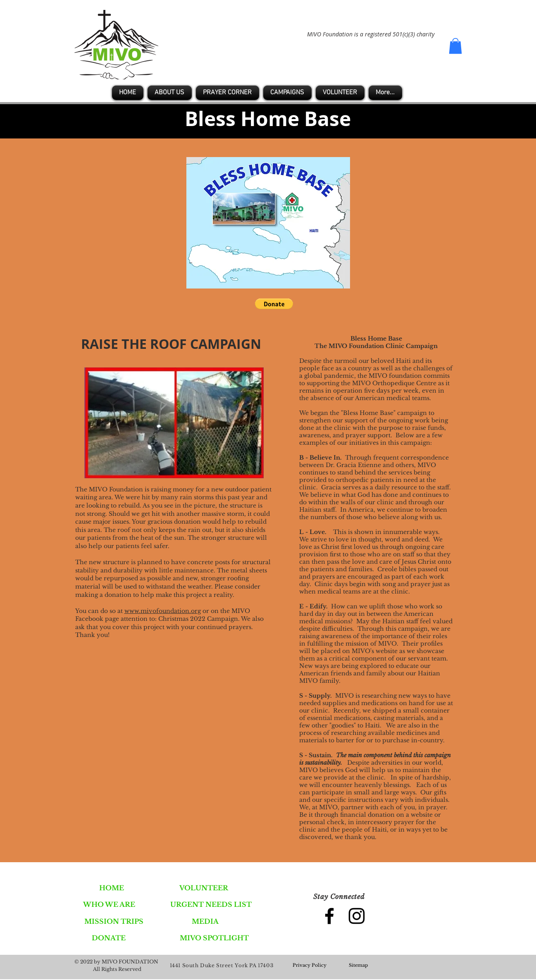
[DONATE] (109, 938)
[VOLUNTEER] (204, 888)
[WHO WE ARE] (109, 904)
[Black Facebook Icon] (329, 916)
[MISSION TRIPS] (114, 921)
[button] (455, 46)
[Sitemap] (358, 966)
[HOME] (112, 888)
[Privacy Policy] (310, 966)
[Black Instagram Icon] (357, 916)
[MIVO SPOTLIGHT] (214, 938)
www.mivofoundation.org (163, 611)
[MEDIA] (205, 921)
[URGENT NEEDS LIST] (211, 904)
